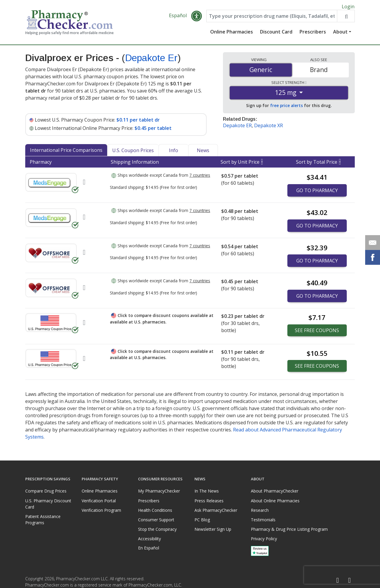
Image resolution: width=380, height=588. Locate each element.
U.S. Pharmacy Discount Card (48, 504)
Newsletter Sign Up (213, 529)
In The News (207, 491)
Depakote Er (151, 60)
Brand (319, 72)
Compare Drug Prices (46, 491)
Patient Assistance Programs (43, 520)
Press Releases (209, 501)
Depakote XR (269, 128)
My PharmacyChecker (159, 491)
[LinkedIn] (349, 580)
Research (260, 510)
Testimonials (263, 520)
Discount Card (276, 34)
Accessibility (149, 539)
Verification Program (101, 510)
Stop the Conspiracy (157, 529)
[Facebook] (338, 580)
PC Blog (202, 520)
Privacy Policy (264, 539)
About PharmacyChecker (275, 491)
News (203, 153)
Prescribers (313, 34)
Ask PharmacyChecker (216, 510)
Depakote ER (237, 128)
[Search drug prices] (346, 18)
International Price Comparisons (66, 152)
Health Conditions (155, 510)
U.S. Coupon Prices (133, 153)
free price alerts (286, 108)
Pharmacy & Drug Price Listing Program (289, 529)
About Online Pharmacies (275, 501)
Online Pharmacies (232, 34)
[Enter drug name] (272, 18)
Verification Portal (99, 501)
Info (174, 153)
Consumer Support (156, 520)
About (340, 34)
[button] (197, 18)
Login (348, 7)
